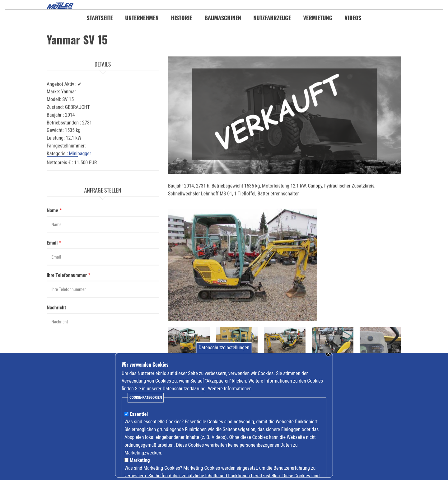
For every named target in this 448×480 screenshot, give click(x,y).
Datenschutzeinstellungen (224, 352)
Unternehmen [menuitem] (142, 18)
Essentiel (139, 418)
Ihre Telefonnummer (67, 303)
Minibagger (80, 182)
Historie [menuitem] (181, 18)
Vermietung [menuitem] (318, 18)
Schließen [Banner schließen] (328, 357)
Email (52, 271)
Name (52, 239)
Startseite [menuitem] (100, 18)
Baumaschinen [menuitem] (223, 18)
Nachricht (56, 336)
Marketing (140, 464)
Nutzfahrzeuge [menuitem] (272, 18)
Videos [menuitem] (353, 18)
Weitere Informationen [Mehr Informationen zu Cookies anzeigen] (230, 393)
